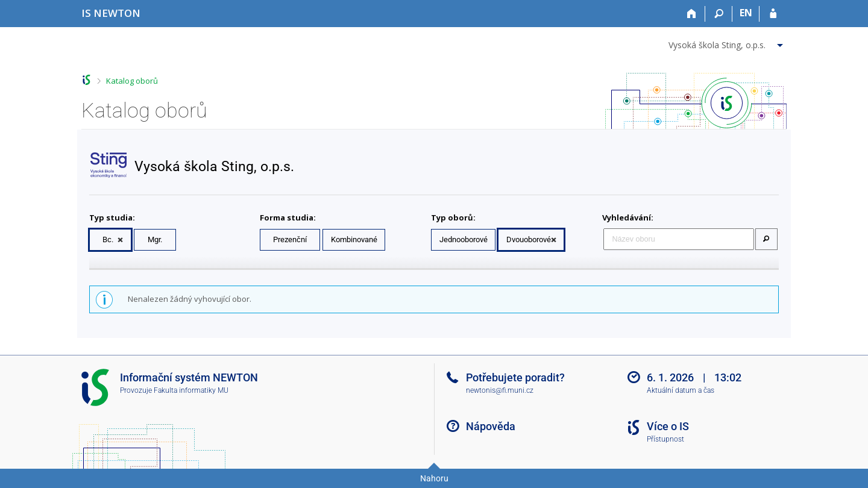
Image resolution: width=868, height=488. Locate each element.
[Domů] (692, 14)
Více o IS (668, 426)
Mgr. (155, 239)
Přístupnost (665, 439)
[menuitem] (727, 43)
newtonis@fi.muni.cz (500, 390)
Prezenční (290, 239)
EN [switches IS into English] (746, 13)
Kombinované (354, 239)
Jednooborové (464, 239)
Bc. (108, 239)
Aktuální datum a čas (681, 390)
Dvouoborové (529, 239)
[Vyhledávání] (719, 14)
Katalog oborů (132, 81)
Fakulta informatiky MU (191, 390)
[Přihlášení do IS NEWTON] (773, 14)
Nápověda (491, 426)
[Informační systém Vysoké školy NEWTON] (111, 13)
